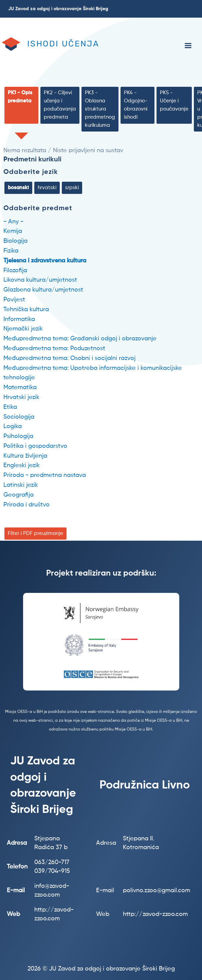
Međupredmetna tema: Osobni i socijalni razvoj (69, 358)
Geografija (19, 495)
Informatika (19, 319)
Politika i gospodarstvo (35, 446)
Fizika (11, 251)
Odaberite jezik (31, 172)
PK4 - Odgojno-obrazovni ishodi (136, 105)
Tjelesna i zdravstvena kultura (45, 261)
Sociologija (19, 417)
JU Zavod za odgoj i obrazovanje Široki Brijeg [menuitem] (58, 9)
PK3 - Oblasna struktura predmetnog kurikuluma (100, 109)
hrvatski (47, 188)
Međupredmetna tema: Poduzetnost (54, 348)
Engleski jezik (22, 465)
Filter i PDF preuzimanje (35, 533)
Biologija (15, 241)
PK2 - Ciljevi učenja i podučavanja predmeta (60, 105)
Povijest (14, 300)
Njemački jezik (23, 329)
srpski (72, 188)
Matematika (20, 387)
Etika (10, 407)
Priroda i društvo (26, 505)
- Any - (13, 222)
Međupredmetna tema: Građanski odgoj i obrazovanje (80, 339)
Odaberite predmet (38, 208)
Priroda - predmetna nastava (45, 475)
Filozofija (15, 271)
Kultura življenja (25, 456)
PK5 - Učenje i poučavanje (174, 101)
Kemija (13, 231)
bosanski (18, 188)
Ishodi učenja (63, 44)
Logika (13, 426)
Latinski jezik (21, 485)
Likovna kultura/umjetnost (40, 280)
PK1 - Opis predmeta (20, 97)
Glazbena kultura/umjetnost (43, 290)
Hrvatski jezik (21, 397)
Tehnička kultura (26, 309)
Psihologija (18, 436)
